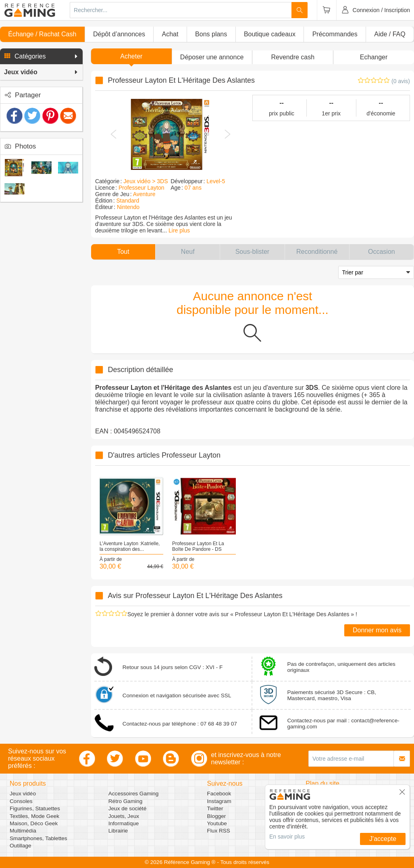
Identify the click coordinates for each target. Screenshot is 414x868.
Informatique (124, 823)
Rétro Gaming (126, 801)
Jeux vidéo (23, 794)
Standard (128, 201)
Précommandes (335, 34)
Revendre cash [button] (293, 57)
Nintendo (128, 207)
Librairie (118, 831)
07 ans (193, 188)
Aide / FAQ (390, 34)
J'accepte (383, 839)
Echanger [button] (374, 57)
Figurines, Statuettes (35, 808)
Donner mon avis (377, 630)
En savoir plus (287, 837)
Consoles (21, 801)
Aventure (144, 194)
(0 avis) (401, 81)
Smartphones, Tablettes (38, 838)
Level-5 (216, 181)
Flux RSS (219, 831)
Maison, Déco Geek (34, 823)
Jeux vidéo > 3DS (146, 181)
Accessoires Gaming (134, 794)
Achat (170, 34)
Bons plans (211, 34)
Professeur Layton (141, 188)
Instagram (219, 801)
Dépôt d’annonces (119, 34)
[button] (41, 56)
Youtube (217, 823)
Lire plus (179, 230)
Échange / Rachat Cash (42, 34)
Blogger (217, 816)
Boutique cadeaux (270, 34)
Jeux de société (127, 808)
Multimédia (23, 831)
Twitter (215, 808)
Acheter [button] (131, 56)
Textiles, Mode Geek (34, 816)
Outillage (21, 846)
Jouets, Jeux (124, 816)
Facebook (219, 794)
